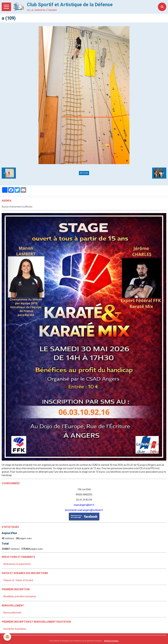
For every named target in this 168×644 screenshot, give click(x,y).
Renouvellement (12, 613)
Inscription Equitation (15, 629)
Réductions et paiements (17, 564)
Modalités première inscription (20, 596)
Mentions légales (112, 641)
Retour (84, 173)
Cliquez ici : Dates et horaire (18, 580)
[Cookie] (7, 637)
